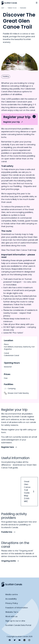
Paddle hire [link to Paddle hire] (8, 532)
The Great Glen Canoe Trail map (21, 250)
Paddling (23, 8)
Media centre (12, 595)
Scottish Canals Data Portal (18, 625)
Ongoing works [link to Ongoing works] (10, 561)
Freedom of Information (17, 608)
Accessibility (11, 599)
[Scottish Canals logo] (9, 3)
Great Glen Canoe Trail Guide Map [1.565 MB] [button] (29, 492)
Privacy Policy (12, 603)
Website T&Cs (12, 612)
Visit (3, 8)
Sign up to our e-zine (15, 621)
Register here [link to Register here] (9, 447)
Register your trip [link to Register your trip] (13, 122)
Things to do (12, 8)
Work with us (11, 617)
